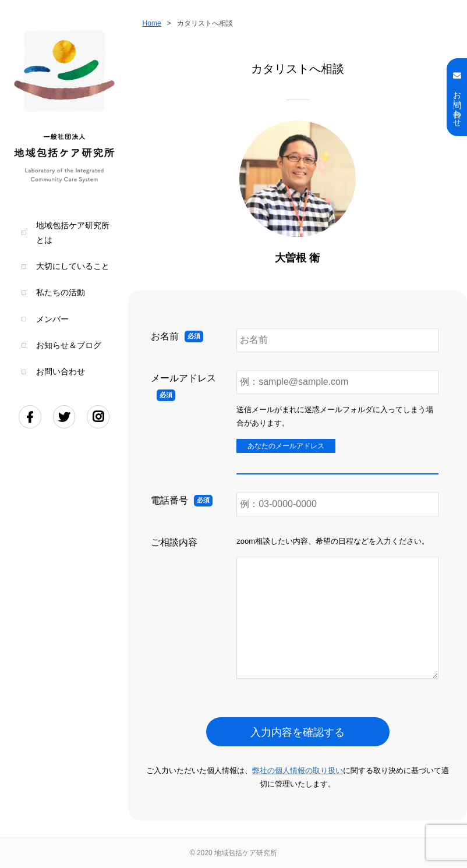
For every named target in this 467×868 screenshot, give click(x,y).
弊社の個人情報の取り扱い (298, 770)
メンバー (52, 319)
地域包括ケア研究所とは (73, 233)
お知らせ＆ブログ (69, 346)
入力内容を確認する (298, 732)
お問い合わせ (61, 372)
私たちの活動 (61, 293)
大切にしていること (73, 266)
